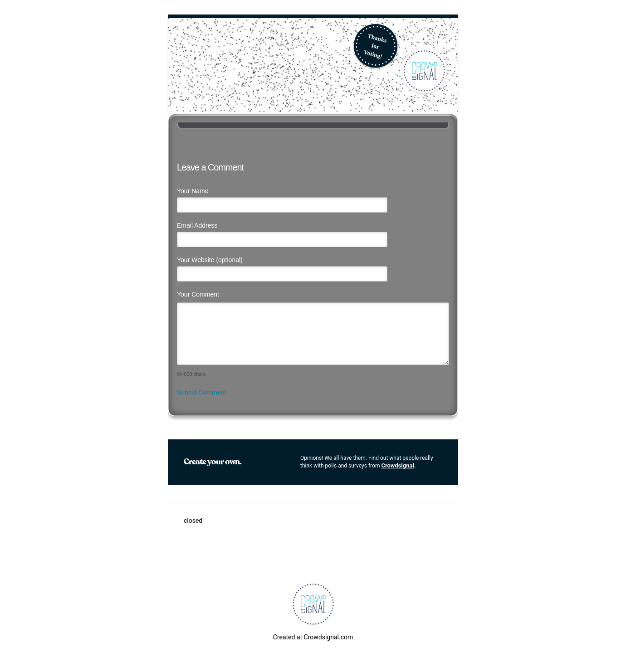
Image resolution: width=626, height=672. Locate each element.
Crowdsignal (398, 465)
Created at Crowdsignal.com (313, 637)
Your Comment (198, 294)
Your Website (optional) (210, 260)
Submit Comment (201, 392)
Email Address (197, 225)
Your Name (193, 191)
